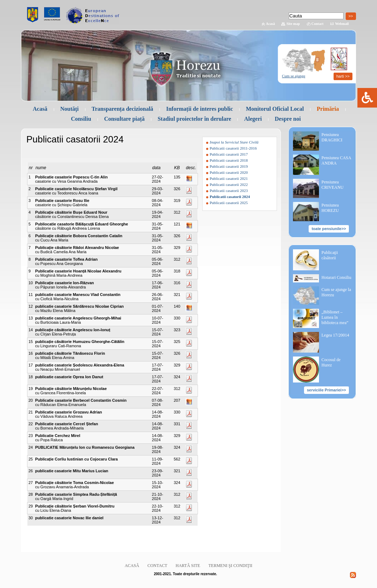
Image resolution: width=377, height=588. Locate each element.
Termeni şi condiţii (231, 566)
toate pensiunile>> (329, 229)
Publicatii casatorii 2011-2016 (233, 148)
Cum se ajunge (294, 76)
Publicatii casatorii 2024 (230, 197)
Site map (293, 24)
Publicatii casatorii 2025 (229, 203)
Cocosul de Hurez (331, 362)
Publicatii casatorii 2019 (229, 166)
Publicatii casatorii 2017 (229, 154)
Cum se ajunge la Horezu (336, 292)
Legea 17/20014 (335, 335)
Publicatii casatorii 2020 (229, 172)
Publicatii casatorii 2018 (229, 160)
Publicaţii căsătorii (330, 255)
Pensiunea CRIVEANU (333, 185)
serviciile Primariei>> (326, 390)
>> (351, 16)
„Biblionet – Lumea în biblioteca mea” (335, 317)
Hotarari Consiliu (336, 277)
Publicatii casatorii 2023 (229, 191)
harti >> (343, 76)
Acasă (271, 24)
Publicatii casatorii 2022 (229, 184)
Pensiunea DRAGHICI (332, 137)
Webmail (342, 24)
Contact (318, 24)
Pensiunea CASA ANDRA (336, 160)
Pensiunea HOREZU (330, 208)
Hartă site (188, 566)
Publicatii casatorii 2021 (229, 178)
